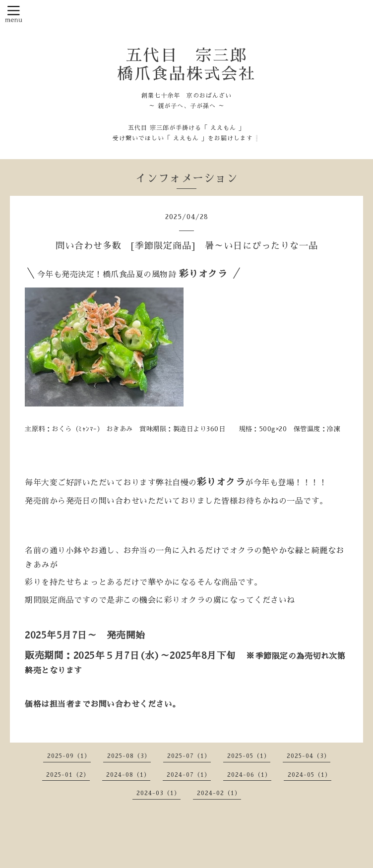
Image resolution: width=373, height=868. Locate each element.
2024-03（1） (158, 793)
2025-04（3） (309, 756)
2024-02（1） (219, 793)
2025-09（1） (69, 756)
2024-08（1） (128, 775)
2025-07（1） (189, 756)
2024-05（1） (310, 775)
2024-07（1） (189, 775)
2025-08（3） (129, 756)
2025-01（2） (68, 775)
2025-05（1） (249, 756)
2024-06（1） (249, 775)
